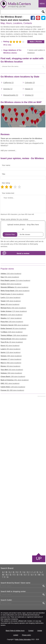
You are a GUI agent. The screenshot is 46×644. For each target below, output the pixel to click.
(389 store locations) (12, 390)
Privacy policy (26, 635)
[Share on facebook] (33, 18)
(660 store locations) (11, 363)
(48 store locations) (10, 366)
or (23, 230)
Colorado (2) (30, 83)
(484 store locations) (11, 373)
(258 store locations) (15, 291)
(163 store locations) (11, 274)
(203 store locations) (12, 370)
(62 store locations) (10, 346)
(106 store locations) (12, 322)
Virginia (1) (29, 95)
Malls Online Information (23, 639)
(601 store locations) (10, 383)
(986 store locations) (15, 325)
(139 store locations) (13, 387)
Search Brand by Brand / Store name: (16, 583)
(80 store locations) (10, 304)
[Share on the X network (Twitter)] (43, 18)
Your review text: (8, 193)
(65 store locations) (10, 349)
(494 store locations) (11, 356)
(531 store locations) (10, 277)
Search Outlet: (6, 600)
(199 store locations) (13, 376)
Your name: (6, 165)
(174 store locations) (14, 311)
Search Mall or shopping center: (13, 591)
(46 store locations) (13, 328)
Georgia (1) (8, 89)
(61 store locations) (14, 287)
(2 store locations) (12, 294)
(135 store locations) (12, 315)
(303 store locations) (13, 339)
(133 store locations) (11, 352)
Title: (4, 174)
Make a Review (36, 42)
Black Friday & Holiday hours (15, 631)
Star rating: (6, 183)
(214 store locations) (15, 280)
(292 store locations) (13, 308)
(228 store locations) (12, 332)
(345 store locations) (11, 301)
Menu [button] (42, 4)
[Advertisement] (23, 475)
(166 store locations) (14, 335)
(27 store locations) (11, 359)
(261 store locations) (15, 380)
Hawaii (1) (29, 89)
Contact (31, 631)
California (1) (8, 83)
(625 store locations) (11, 284)
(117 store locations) (11, 318)
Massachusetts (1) (11, 95)
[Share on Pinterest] (38, 18)
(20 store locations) (12, 342)
